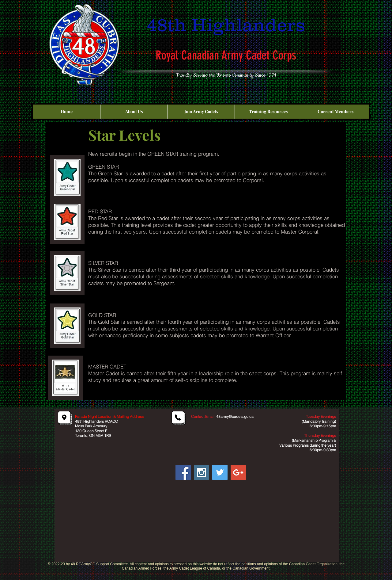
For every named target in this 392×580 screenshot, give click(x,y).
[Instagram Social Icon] (202, 472)
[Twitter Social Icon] (220, 472)
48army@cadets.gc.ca (235, 416)
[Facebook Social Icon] (183, 472)
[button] (134, 112)
